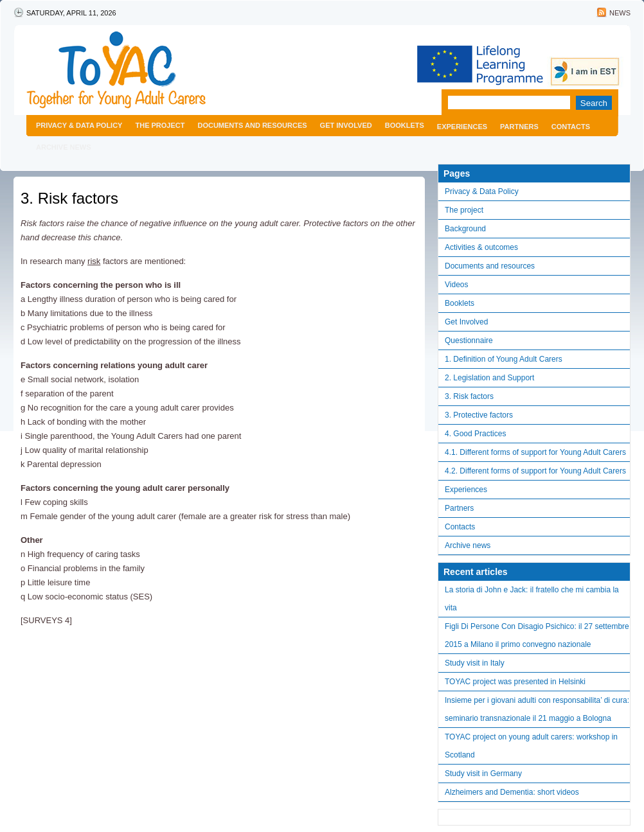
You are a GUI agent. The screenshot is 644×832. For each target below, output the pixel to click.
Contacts (571, 127)
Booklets (405, 125)
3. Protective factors (479, 415)
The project (160, 125)
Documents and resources (252, 125)
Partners (519, 127)
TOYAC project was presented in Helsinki (515, 682)
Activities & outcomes (481, 247)
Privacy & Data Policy (79, 125)
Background (465, 229)
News (620, 13)
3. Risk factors (69, 198)
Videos (456, 285)
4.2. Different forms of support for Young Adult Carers (535, 471)
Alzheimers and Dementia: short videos (512, 792)
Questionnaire (469, 341)
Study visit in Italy (475, 663)
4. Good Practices (475, 434)
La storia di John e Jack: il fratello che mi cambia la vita (532, 599)
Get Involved (346, 125)
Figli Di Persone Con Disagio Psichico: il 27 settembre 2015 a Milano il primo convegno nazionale (537, 635)
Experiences (462, 127)
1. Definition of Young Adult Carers (504, 359)
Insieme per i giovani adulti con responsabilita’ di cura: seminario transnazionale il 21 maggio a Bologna (537, 709)
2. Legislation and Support (489, 378)
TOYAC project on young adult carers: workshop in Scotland (531, 746)
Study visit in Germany (483, 774)
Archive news (64, 147)
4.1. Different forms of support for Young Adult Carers (535, 452)
